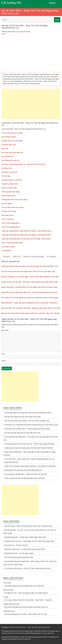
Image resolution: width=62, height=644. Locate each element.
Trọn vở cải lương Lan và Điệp (12, 133)
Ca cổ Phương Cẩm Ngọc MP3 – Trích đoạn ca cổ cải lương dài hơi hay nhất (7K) (30, 438)
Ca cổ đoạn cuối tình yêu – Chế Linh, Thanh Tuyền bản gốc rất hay (27, 568)
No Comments (51, 257)
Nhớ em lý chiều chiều (9, 188)
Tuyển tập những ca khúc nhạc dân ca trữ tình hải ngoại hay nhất (23, 266)
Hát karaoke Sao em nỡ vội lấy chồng (15, 200)
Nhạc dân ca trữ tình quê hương (19, 32)
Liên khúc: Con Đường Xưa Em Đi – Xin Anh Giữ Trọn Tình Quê (24, 164)
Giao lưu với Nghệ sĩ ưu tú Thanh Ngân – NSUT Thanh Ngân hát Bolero (26, 277)
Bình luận (5, 330)
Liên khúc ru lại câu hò (9, 172)
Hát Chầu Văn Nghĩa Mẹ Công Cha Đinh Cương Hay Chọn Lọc (26, 607)
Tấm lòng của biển (8, 247)
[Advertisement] (31, 104)
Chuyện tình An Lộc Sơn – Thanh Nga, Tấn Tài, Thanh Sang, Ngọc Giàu (29, 541)
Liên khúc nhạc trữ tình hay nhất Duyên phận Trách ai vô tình (22, 271)
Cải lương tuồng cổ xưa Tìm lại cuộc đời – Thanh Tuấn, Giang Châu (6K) (29, 444)
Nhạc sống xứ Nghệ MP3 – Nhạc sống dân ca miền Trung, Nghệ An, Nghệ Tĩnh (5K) (29, 454)
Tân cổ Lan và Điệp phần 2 (11, 223)
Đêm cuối (5, 149)
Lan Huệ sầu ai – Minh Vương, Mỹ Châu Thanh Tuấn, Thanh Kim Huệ (28, 526)
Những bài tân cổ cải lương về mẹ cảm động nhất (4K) (23, 470)
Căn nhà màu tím (8, 156)
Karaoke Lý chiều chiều (10, 184)
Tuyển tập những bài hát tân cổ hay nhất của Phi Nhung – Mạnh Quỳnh (26, 239)
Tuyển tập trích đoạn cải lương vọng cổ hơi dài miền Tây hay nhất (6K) (29, 448)
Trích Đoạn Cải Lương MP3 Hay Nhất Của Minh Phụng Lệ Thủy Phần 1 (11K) (31, 425)
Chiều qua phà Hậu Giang (11, 192)
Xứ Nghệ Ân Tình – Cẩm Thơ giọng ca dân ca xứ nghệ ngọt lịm (26, 593)
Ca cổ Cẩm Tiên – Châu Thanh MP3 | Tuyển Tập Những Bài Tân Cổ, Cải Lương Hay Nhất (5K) (29, 461)
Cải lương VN (11, 3)
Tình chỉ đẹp (6, 176)
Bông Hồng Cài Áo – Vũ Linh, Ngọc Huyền (19, 553)
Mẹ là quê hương (8, 215)
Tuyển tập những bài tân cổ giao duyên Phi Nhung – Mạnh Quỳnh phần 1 (27, 235)
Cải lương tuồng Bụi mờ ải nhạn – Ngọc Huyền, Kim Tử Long (26, 614)
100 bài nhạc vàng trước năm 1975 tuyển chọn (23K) (23, 417)
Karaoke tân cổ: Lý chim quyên (12, 141)
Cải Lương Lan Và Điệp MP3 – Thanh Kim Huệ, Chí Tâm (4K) (26, 474)
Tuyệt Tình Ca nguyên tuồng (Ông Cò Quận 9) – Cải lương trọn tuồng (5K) (30, 466)
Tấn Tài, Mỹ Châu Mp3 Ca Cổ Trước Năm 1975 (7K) (22, 433)
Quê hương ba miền (9, 196)
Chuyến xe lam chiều (9, 211)
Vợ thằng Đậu (6, 251)
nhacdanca (7, 257)
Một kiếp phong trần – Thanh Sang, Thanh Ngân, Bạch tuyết (25, 537)
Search (57, 20)
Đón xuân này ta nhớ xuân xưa (12, 153)
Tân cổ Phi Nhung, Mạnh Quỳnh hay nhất (19, 557)
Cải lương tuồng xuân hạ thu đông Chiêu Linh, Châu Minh (24, 586)
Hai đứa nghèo (7, 203)
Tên (3, 354)
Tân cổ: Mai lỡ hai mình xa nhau (13, 207)
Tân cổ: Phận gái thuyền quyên (12, 243)
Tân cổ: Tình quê (7, 219)
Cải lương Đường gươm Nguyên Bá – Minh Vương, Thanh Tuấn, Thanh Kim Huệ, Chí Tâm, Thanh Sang (30, 563)
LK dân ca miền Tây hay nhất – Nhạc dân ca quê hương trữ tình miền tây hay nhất (29, 282)
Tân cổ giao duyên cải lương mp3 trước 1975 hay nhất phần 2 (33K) (28, 413)
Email (4, 361)
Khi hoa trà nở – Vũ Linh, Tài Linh (16, 545)
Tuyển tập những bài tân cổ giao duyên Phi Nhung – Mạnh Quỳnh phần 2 (27, 231)
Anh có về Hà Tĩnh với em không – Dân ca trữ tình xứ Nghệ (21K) (27, 421)
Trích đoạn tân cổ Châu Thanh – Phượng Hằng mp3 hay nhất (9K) (27, 429)
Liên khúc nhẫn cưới (9, 145)
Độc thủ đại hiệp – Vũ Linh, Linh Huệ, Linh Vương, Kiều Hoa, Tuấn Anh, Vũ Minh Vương (30, 532)
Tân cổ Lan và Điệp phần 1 (11, 227)
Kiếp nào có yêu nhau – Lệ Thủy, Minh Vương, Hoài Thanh (25, 549)
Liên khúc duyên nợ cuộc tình (12, 180)
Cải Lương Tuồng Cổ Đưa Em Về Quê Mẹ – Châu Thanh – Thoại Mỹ (28, 600)
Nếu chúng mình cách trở (10, 160)
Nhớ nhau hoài (7, 168)
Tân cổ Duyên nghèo (9, 137)
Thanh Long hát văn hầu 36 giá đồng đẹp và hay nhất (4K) (25, 478)
